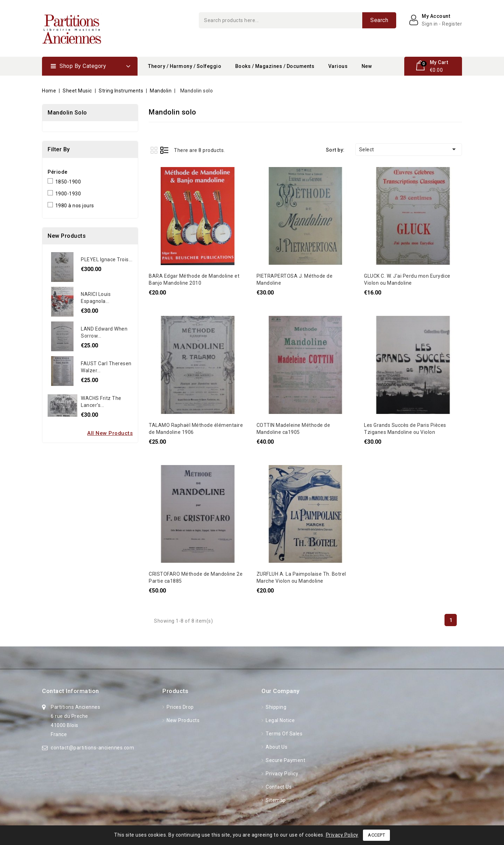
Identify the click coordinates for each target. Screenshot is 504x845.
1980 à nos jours (75, 206)
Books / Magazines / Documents (275, 66)
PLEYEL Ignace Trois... (107, 259)
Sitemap (275, 800)
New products (183, 720)
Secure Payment (285, 760)
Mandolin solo (67, 113)
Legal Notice (280, 720)
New (367, 66)
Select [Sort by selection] (409, 149)
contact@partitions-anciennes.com (92, 748)
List (164, 150)
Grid (154, 150)
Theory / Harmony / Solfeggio (185, 66)
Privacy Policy (282, 774)
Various (338, 66)
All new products (110, 433)
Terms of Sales (284, 734)
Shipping (276, 707)
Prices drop (180, 707)
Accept (376, 835)
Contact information (71, 691)
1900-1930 (68, 194)
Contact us (278, 787)
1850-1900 (68, 182)
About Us (276, 747)
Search (379, 20)
